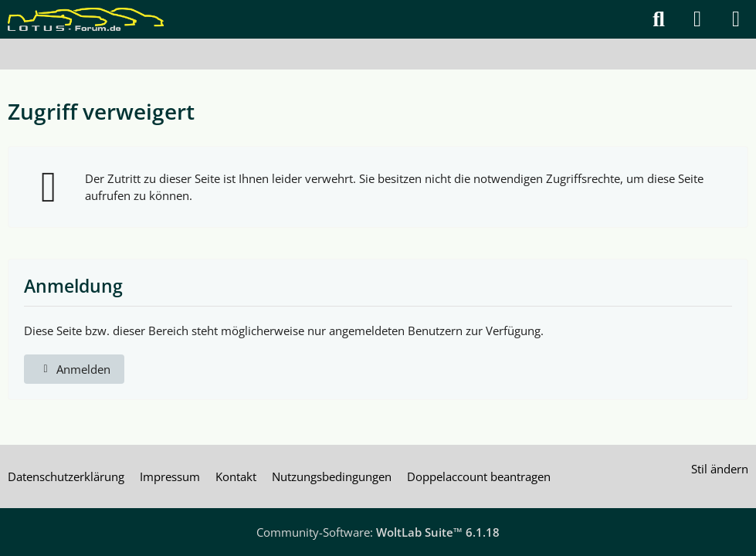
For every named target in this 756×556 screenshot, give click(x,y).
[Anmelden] (697, 19)
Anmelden (74, 369)
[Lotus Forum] (86, 19)
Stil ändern (720, 469)
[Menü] (736, 19)
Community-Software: (378, 532)
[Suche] (659, 19)
